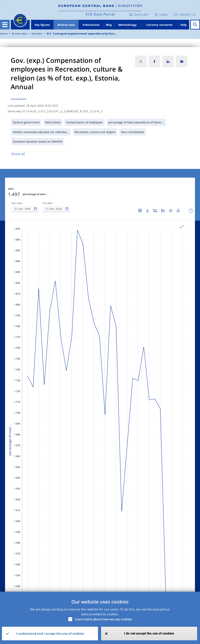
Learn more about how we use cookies (103, 619)
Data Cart (141, 15)
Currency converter (159, 25)
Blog (109, 25)
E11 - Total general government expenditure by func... (82, 34)
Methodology (128, 25)
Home (4, 34)
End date (48, 203)
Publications (91, 25)
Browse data (66, 25)
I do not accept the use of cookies (149, 633)
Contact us (187, 15)
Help (184, 25)
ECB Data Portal (100, 14)
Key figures (42, 25)
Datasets (37, 34)
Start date (17, 203)
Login (163, 15)
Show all (18, 154)
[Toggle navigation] (5, 25)
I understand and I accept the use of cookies (50, 634)
